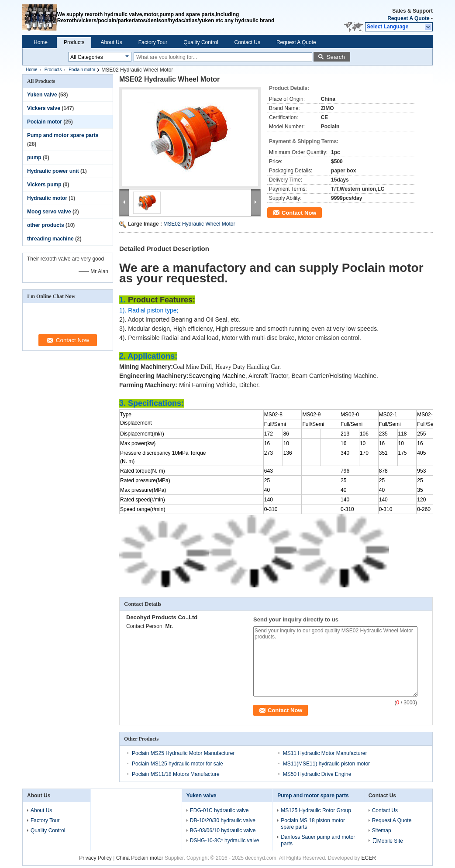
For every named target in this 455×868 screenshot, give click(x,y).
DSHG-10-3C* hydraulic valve (225, 841)
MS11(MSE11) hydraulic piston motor (326, 764)
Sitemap (382, 830)
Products (74, 42)
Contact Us (247, 42)
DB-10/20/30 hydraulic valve (223, 820)
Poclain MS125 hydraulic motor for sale (178, 764)
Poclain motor (82, 70)
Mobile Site (388, 841)
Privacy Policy (95, 858)
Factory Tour (153, 42)
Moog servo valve (49, 212)
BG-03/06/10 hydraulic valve (223, 830)
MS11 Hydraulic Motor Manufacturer (325, 753)
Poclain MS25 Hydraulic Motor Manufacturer (183, 753)
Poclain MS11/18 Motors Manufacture (176, 774)
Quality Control (201, 42)
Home (41, 42)
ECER (368, 858)
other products (46, 225)
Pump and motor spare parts (63, 135)
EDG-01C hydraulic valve (219, 810)
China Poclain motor (140, 858)
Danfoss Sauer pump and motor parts (318, 840)
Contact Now (299, 213)
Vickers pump (44, 185)
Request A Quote (408, 18)
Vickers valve (44, 108)
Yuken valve (42, 95)
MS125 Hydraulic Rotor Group (316, 810)
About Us (111, 42)
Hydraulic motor (47, 198)
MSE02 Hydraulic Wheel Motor (199, 224)
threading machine (50, 239)
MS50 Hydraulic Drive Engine (317, 774)
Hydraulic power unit (53, 171)
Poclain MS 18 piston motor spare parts (313, 824)
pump (34, 158)
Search (336, 57)
